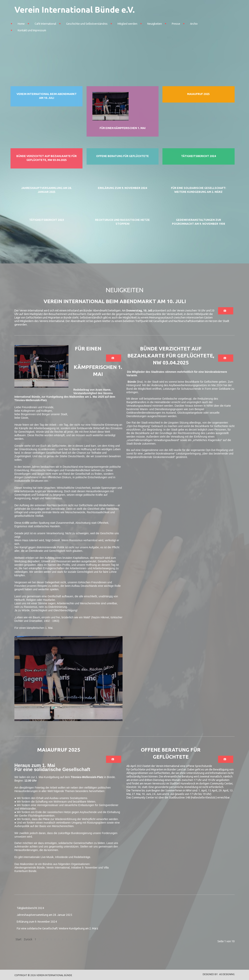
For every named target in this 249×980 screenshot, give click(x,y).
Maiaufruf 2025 (198, 94)
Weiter (79, 939)
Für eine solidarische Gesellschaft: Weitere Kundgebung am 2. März (57, 928)
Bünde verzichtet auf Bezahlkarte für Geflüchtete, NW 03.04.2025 (171, 356)
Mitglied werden (127, 24)
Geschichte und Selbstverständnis (87, 24)
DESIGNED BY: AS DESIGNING (217, 974)
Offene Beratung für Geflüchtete (122, 156)
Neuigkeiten (155, 24)
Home (21, 24)
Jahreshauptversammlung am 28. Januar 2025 (44, 915)
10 (71, 939)
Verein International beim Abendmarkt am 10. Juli (115, 301)
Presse (176, 24)
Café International (45, 24)
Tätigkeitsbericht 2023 (47, 220)
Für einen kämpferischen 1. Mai (123, 128)
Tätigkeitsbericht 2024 (199, 156)
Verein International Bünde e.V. (75, 10)
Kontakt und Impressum (32, 30)
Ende (89, 939)
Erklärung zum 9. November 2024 (122, 188)
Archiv (194, 24)
